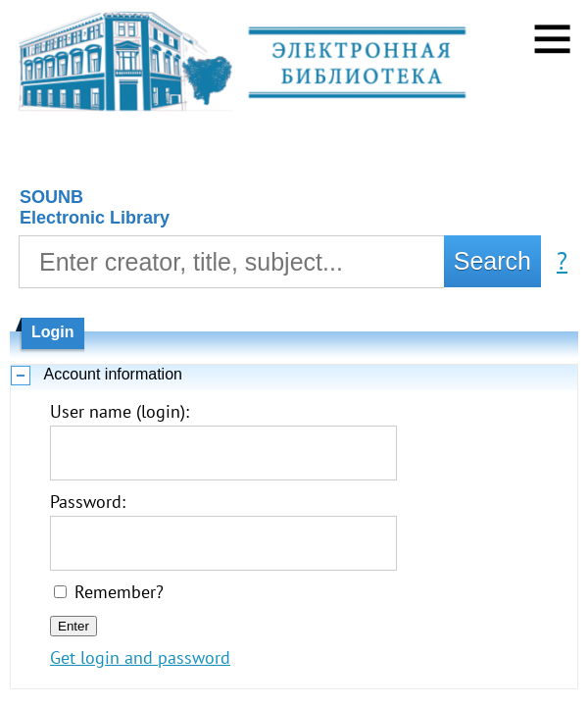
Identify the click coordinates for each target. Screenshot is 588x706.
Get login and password (140, 657)
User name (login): (120, 411)
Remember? (119, 592)
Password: (88, 502)
